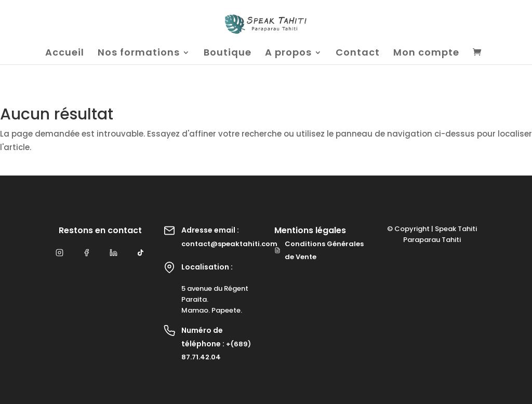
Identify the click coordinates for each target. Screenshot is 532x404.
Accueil (65, 54)
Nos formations (139, 54)
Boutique (228, 54)
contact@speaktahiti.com (229, 244)
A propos (288, 54)
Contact (358, 54)
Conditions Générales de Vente (319, 251)
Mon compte (426, 54)
